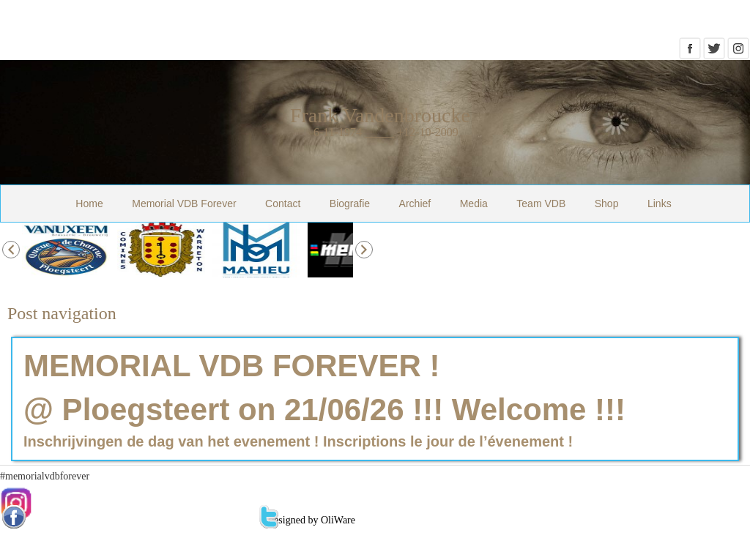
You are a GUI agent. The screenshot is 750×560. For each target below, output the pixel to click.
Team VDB (541, 204)
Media (474, 204)
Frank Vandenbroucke (380, 115)
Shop (607, 204)
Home (89, 204)
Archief (415, 204)
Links (660, 204)
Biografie (350, 204)
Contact (283, 204)
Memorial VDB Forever (184, 204)
